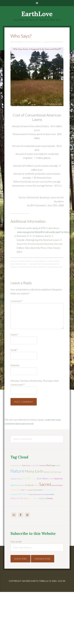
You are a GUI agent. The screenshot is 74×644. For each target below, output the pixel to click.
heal (22, 490)
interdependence (50, 490)
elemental (43, 498)
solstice (34, 479)
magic (53, 465)
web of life (58, 479)
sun (26, 490)
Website (15, 365)
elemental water (57, 485)
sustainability (55, 267)
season (36, 498)
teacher (30, 490)
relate (31, 494)
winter (16, 485)
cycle (51, 472)
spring (46, 472)
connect (15, 490)
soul (60, 472)
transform (14, 494)
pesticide (32, 267)
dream (50, 498)
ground (13, 479)
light (33, 465)
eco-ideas (42, 478)
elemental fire (38, 494)
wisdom (23, 494)
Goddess (42, 465)
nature (22, 267)
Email (14, 350)
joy (12, 485)
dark (56, 472)
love (27, 478)
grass (14, 267)
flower (28, 465)
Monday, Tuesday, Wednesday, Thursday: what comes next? (35, 383)
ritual (48, 465)
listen (51, 479)
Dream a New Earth (36, 261)
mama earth (34, 471)
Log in (62, 581)
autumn (19, 479)
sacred (42, 267)
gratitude (29, 485)
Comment (17, 301)
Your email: (16, 541)
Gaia (37, 465)
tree (24, 465)
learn (58, 465)
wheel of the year (19, 498)
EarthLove (37, 14)
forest (36, 485)
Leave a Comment (54, 42)
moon (31, 498)
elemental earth (16, 465)
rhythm (22, 485)
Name (15, 334)
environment (52, 264)
